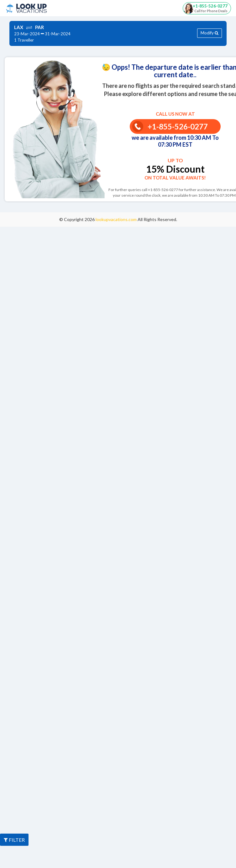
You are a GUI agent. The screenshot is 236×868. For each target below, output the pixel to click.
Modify (210, 33)
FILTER (14, 840)
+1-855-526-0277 (170, 126)
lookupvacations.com (117, 219)
